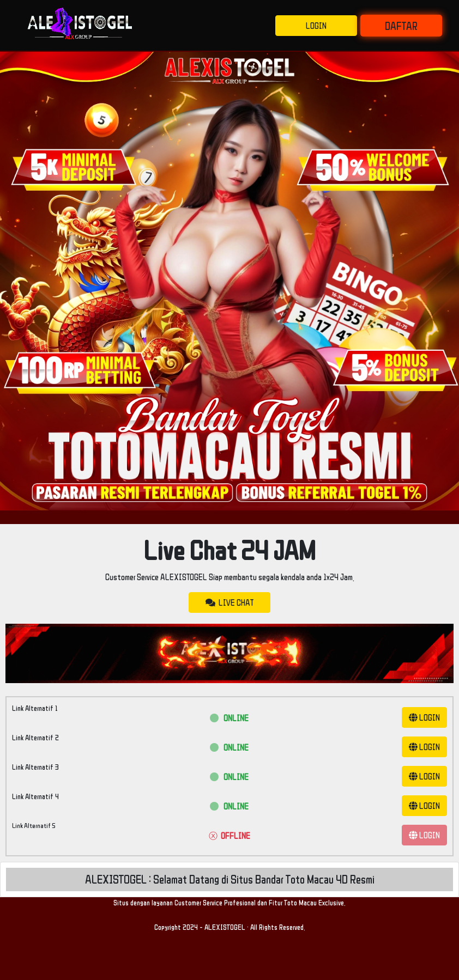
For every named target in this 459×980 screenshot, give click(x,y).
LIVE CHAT (230, 602)
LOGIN (316, 26)
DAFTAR (401, 26)
